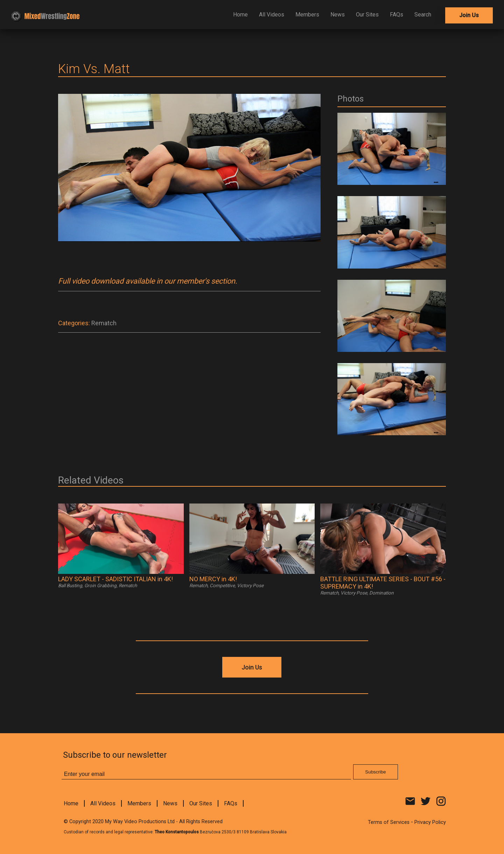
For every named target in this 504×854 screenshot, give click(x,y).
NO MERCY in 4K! (213, 579)
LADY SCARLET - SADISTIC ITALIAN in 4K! (115, 579)
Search (423, 15)
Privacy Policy (430, 822)
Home (240, 15)
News (338, 15)
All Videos (272, 15)
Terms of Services (389, 822)
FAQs (397, 15)
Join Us (469, 15)
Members (307, 15)
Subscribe (375, 772)
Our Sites (367, 15)
